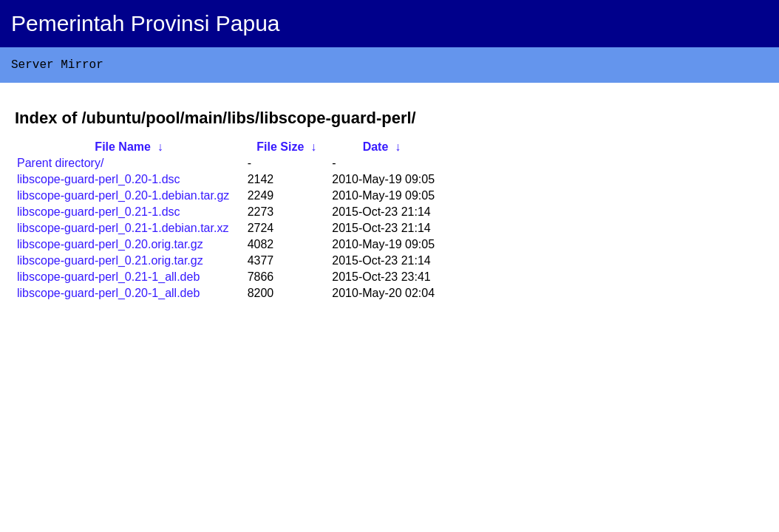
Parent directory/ (60, 166)
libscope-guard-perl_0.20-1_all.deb (108, 296)
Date (376, 150)
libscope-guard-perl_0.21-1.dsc (99, 215)
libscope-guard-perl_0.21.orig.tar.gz (110, 263)
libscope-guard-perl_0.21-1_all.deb (108, 280)
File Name (123, 150)
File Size (280, 150)
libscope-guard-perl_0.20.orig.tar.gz (110, 247)
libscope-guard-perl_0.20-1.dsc (99, 182)
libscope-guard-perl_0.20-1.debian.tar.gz (123, 198)
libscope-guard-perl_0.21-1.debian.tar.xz (123, 231)
